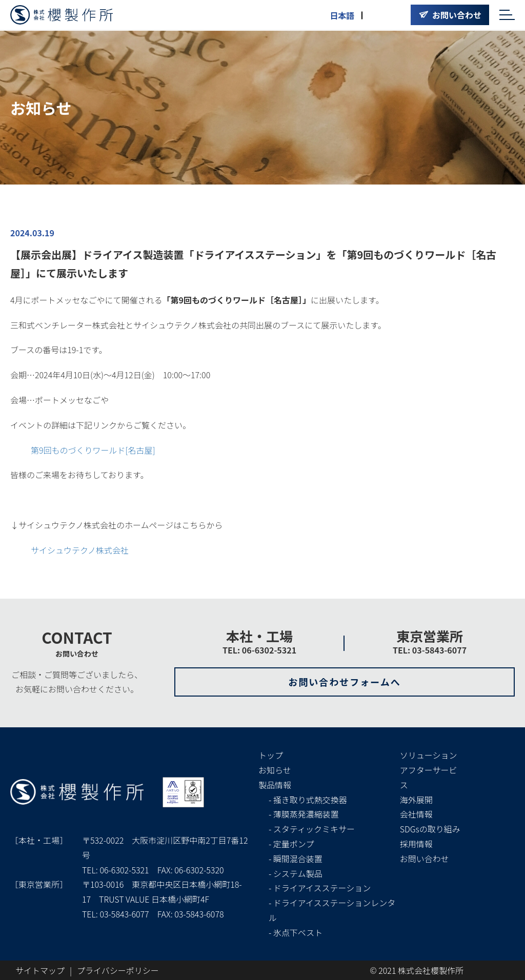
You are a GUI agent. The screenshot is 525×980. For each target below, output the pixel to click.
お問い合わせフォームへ (344, 682)
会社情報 (416, 814)
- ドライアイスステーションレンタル (332, 910)
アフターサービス (429, 777)
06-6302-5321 (124, 870)
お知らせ (275, 770)
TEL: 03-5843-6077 (430, 650)
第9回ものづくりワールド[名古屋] (93, 450)
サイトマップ (40, 970)
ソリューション (429, 755)
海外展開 (416, 800)
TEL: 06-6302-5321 (259, 650)
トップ (271, 755)
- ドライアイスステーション (320, 888)
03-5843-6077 (124, 914)
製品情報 (275, 785)
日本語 (342, 15)
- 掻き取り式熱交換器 (308, 800)
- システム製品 (295, 873)
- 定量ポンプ (291, 844)
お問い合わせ (425, 859)
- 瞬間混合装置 (296, 859)
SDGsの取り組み (430, 829)
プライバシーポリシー (118, 970)
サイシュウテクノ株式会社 (80, 550)
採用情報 (416, 844)
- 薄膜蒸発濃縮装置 (304, 814)
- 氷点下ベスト (296, 932)
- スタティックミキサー (312, 829)
